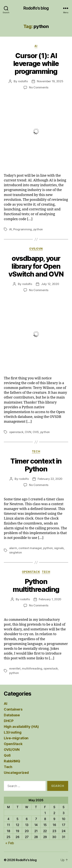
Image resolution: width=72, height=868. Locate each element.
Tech (36, 451)
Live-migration (16, 738)
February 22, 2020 (50, 479)
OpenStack (31, 572)
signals (59, 548)
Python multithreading (36, 585)
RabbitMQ (12, 761)
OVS (36, 432)
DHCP (9, 721)
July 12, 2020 (50, 284)
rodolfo (23, 81)
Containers (13, 709)
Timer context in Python (36, 465)
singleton (16, 552)
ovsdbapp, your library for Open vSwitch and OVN (36, 266)
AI (36, 46)
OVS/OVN (36, 249)
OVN (28, 432)
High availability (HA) (21, 727)
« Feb (10, 843)
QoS (7, 755)
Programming (23, 229)
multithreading (32, 668)
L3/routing (13, 732)
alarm (13, 548)
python (38, 229)
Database (12, 715)
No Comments (39, 87)
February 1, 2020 (50, 599)
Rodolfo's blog (36, 8)
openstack (16, 432)
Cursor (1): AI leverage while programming (36, 63)
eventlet (15, 668)
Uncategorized (16, 773)
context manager (30, 548)
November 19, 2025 (50, 81)
